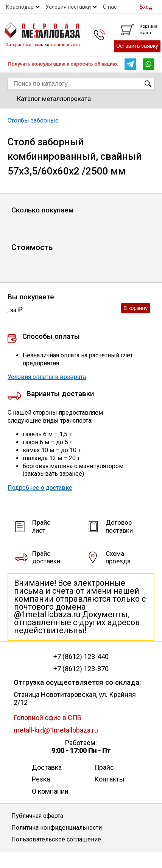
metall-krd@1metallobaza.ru (56, 730)
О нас (110, 7)
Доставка (47, 767)
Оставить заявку (137, 46)
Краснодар (20, 7)
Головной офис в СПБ (48, 718)
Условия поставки (68, 7)
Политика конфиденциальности (57, 828)
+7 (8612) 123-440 (81, 657)
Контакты (109, 779)
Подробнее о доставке (40, 488)
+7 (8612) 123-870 (81, 669)
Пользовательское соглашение (56, 839)
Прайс (104, 767)
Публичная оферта (37, 816)
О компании (50, 791)
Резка (41, 779)
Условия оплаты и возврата (47, 377)
